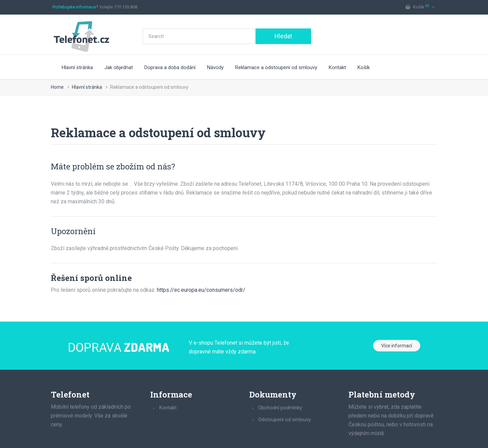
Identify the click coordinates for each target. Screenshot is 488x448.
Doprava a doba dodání (170, 67)
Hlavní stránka (77, 67)
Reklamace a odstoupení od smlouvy (276, 67)
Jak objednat (119, 67)
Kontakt (337, 67)
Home (57, 87)
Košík (364, 67)
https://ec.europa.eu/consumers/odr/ (201, 290)
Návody (215, 67)
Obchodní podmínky (280, 408)
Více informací (397, 346)
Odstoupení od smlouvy (284, 420)
